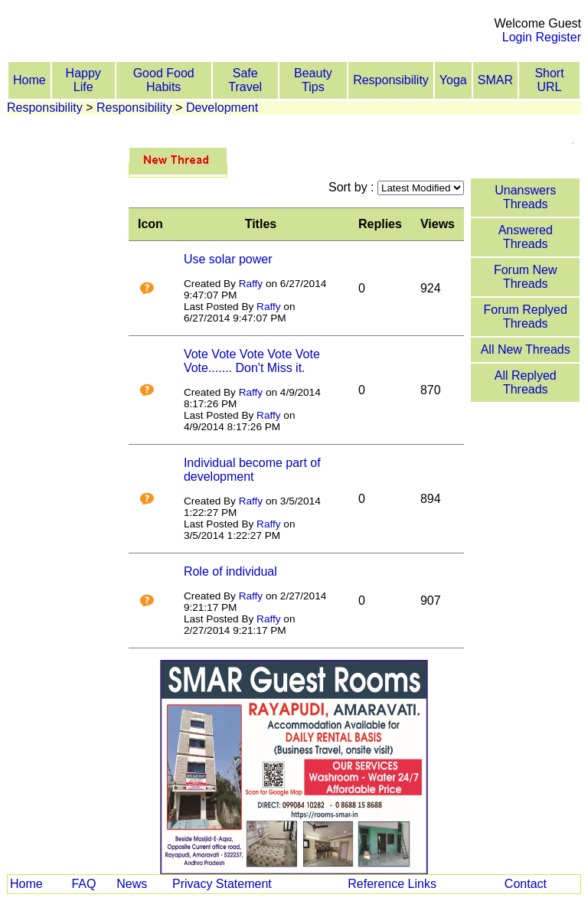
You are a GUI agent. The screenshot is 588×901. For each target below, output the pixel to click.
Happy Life (83, 80)
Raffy (251, 284)
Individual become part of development (252, 470)
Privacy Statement (222, 884)
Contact (526, 884)
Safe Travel (245, 80)
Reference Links (392, 884)
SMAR (495, 80)
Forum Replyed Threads (526, 317)
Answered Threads (526, 237)
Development (222, 108)
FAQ (83, 884)
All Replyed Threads (526, 382)
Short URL (549, 80)
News (132, 884)
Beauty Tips (313, 80)
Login (517, 37)
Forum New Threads (526, 277)
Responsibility (391, 80)
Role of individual (230, 571)
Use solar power (228, 259)
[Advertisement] (239, 24)
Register (558, 37)
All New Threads (526, 349)
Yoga (453, 80)
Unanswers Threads (525, 197)
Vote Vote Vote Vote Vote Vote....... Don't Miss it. (252, 361)
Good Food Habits (164, 80)
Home (29, 80)
